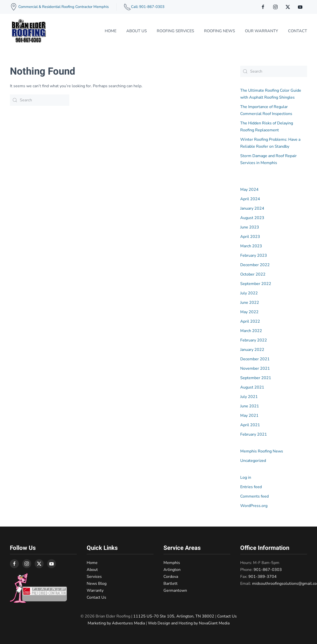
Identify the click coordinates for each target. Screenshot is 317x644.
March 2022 (251, 331)
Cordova (171, 577)
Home (111, 31)
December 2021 (255, 359)
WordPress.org (254, 506)
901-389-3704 (263, 577)
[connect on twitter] (288, 7)
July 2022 (249, 293)
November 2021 (255, 368)
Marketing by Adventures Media (116, 623)
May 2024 (249, 190)
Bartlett (171, 584)
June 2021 (250, 406)
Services (94, 577)
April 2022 (250, 321)
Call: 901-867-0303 (148, 7)
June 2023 (250, 227)
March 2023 (251, 246)
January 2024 (252, 208)
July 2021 (249, 397)
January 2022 (252, 350)
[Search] (40, 100)
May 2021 (249, 416)
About (92, 570)
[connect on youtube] (300, 7)
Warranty (95, 590)
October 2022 (253, 274)
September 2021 (256, 378)
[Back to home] (28, 31)
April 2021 (250, 425)
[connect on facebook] (263, 7)
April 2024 (250, 199)
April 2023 (250, 237)
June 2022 (250, 303)
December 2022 (255, 265)
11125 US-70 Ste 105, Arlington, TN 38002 (174, 616)
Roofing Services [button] (175, 31)
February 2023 (254, 255)
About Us (137, 31)
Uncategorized (253, 461)
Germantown (175, 590)
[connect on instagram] (275, 7)
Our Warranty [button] (262, 31)
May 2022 (249, 312)
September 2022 (256, 284)
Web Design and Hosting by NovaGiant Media (189, 623)
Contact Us (96, 597)
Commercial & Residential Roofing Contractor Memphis (63, 7)
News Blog (97, 584)
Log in (246, 477)
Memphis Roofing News (262, 451)
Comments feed (254, 496)
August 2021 (252, 387)
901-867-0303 (268, 570)
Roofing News (220, 31)
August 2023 (252, 218)
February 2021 (254, 434)
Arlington (172, 570)
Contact (298, 31)
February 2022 (254, 340)
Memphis (172, 563)
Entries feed (251, 487)
